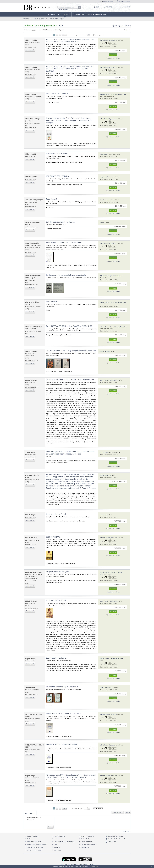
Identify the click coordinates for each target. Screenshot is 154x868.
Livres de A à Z (104, 515)
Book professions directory (96, 14)
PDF (115, 26)
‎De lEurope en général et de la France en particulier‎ (66, 275)
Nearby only (59, 30)
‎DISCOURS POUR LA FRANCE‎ (57, 94)
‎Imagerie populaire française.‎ (58, 571)
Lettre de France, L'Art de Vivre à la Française (113, 94)
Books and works (64, 14)
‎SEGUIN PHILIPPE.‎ (53, 537)
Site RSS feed (111, 842)
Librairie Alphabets (105, 475)
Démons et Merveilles (106, 687)
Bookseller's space (123, 1)
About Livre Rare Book (87, 836)
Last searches (30, 813)
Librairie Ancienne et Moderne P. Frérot (111, 659)
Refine (127, 30)
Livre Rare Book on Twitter (114, 836)
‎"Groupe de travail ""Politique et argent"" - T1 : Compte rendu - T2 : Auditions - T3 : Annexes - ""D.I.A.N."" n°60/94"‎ (71, 776)
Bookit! (102, 223)
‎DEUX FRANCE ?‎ (52, 301)
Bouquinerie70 (104, 154)
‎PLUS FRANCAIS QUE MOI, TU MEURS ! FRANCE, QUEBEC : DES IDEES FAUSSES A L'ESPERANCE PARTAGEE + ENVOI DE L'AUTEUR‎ (70, 69)
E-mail (128, 26)
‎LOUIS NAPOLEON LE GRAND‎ (57, 176)
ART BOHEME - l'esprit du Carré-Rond (110, 276)
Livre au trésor (104, 452)
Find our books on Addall (33, 850)
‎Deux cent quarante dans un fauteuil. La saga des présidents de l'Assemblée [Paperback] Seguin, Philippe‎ (70, 453)
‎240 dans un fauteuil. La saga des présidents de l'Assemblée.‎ (70, 379)
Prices (56, 844)
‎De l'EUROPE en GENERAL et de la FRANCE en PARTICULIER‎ (69, 326)
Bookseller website (58, 839)
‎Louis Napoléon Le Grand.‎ (56, 658)
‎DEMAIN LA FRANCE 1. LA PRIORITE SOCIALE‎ (63, 714)
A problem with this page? (87, 844)
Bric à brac (57, 847)
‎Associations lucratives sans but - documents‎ (64, 242)
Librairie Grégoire (105, 351)
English (61, 865)
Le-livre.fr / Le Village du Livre (108, 40)
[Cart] (96, 7)
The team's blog (84, 839)
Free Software (58, 850)
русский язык (83, 865)
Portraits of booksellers (34, 842)
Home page (52, 14)
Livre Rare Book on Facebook (115, 839)
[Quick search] (69, 7)
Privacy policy (84, 847)
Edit (61, 26)
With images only (49, 30)
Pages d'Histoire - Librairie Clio (109, 380)
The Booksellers (78, 14)
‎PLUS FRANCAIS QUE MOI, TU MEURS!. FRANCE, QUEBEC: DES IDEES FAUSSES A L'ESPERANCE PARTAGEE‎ (70, 41)
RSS (121, 26)
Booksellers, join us (58, 836)
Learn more (96, 866)
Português (74, 865)
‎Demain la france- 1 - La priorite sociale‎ (62, 744)
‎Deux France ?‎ (52, 199)
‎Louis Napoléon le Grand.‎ (56, 514)
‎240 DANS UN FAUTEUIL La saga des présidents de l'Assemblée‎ (71, 351)
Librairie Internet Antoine (107, 200)
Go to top (127, 832)
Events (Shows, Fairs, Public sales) (36, 844)
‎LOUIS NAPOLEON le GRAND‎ (57, 153)
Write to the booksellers (106, 1)
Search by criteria (63, 10)
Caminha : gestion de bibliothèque (64, 842)
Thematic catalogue (31, 836)
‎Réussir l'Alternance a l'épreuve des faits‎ (62, 687)
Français (67, 865)
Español (91, 865)
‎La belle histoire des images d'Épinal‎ (61, 222)
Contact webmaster (85, 842)
